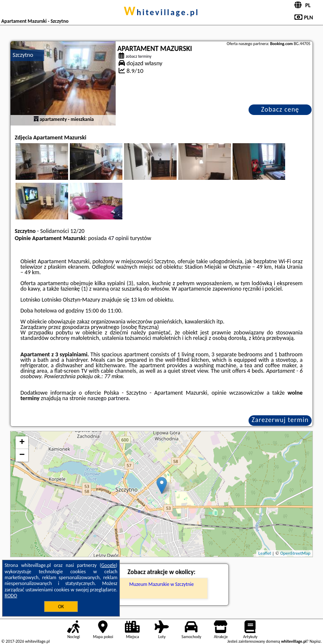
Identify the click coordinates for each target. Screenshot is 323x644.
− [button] (22, 455)
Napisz (315, 641)
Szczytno (23, 55)
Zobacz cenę (280, 109)
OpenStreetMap (295, 553)
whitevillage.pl (162, 12)
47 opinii (118, 238)
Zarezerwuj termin (280, 420)
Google (109, 565)
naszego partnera (108, 398)
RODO (11, 596)
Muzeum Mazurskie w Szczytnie (161, 584)
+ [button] (22, 443)
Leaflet (265, 553)
